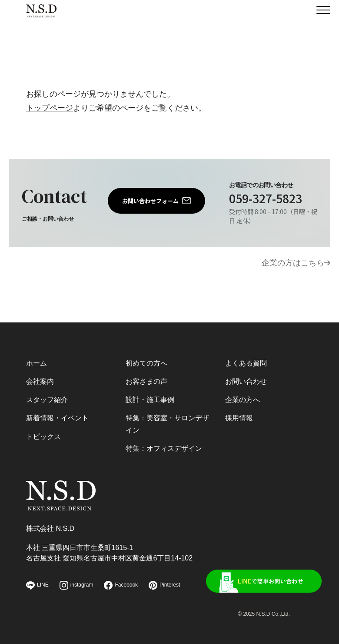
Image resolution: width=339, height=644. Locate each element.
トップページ (50, 108)
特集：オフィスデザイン (164, 448)
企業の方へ (243, 400)
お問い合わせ (246, 381)
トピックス (43, 437)
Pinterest (164, 585)
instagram (76, 585)
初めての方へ (146, 363)
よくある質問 (246, 363)
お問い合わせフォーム (150, 201)
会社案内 (40, 381)
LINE (37, 585)
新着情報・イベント (57, 418)
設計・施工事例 (150, 400)
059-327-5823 (266, 198)
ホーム (37, 363)
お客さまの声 (146, 381)
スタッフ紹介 (47, 400)
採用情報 (239, 418)
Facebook (121, 585)
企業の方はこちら (293, 263)
